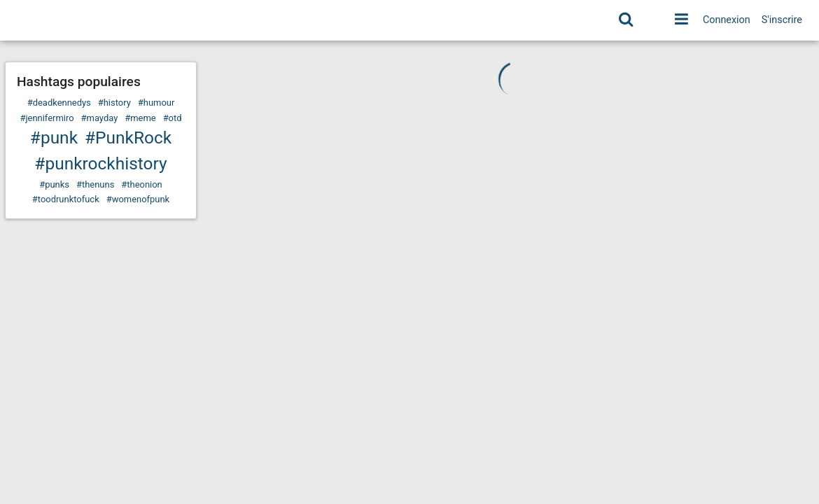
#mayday (100, 118)
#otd (173, 118)
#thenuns (95, 184)
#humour (156, 103)
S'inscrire (782, 20)
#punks (54, 184)
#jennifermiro (47, 118)
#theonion (141, 184)
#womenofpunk (138, 199)
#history (114, 103)
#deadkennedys (59, 103)
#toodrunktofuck (66, 199)
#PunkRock (128, 138)
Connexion (727, 20)
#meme (140, 118)
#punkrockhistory (100, 163)
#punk (54, 138)
